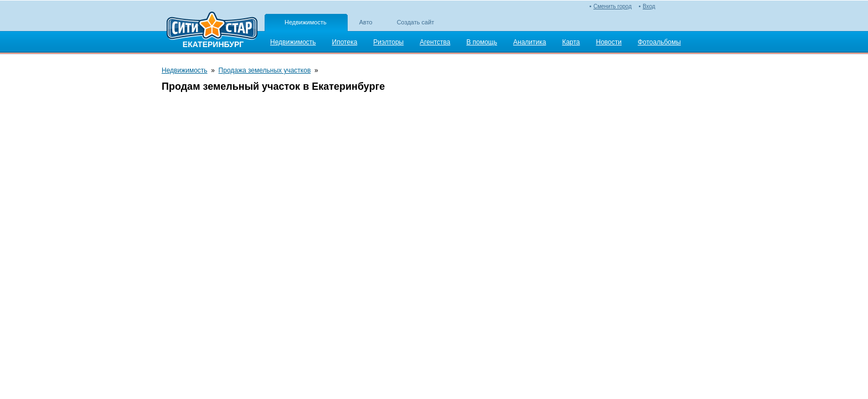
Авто (366, 22)
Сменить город (613, 6)
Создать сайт (416, 22)
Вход (649, 6)
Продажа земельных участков (265, 70)
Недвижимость (306, 22)
